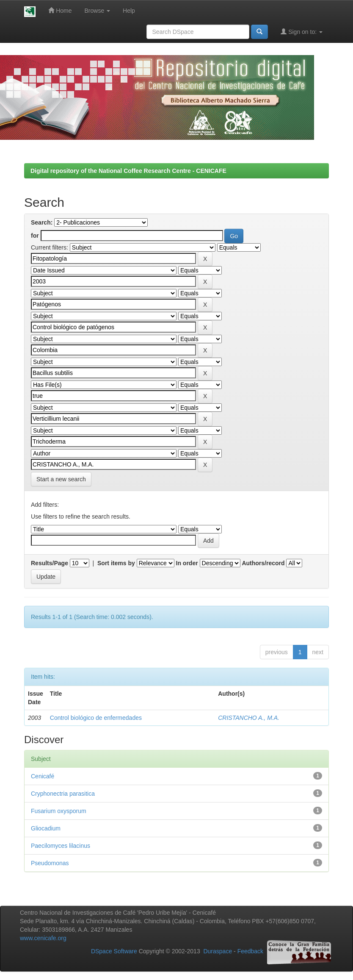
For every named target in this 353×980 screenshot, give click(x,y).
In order (187, 563)
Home (60, 10)
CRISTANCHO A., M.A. (249, 718)
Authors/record (263, 563)
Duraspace (218, 951)
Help (129, 11)
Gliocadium (46, 828)
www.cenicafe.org (43, 938)
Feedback (250, 951)
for (35, 236)
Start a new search (61, 479)
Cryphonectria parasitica (63, 794)
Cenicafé (43, 776)
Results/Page (50, 563)
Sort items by (116, 563)
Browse (98, 11)
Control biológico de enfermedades (96, 718)
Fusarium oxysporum (59, 811)
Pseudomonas (50, 863)
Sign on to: (302, 32)
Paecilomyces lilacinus (61, 846)
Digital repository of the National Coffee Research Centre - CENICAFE (128, 171)
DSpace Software (114, 951)
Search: (42, 222)
